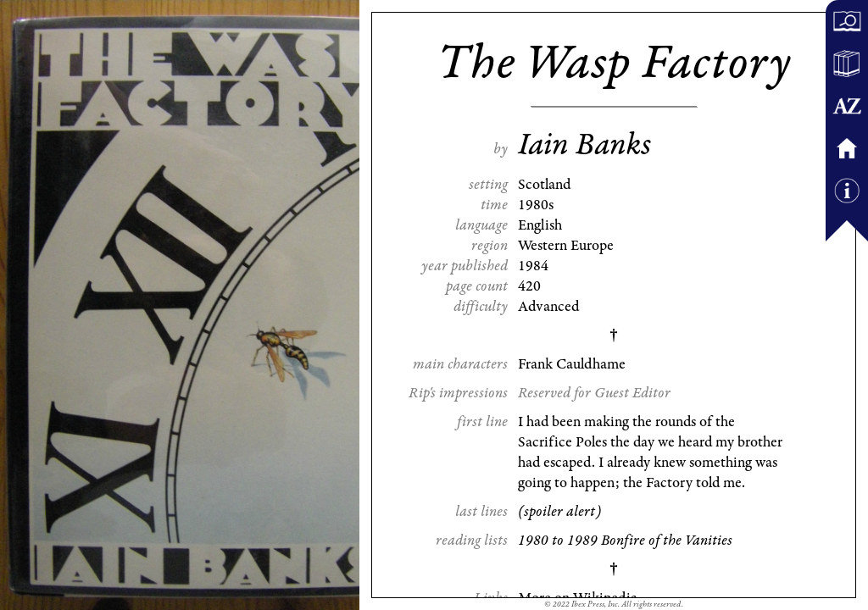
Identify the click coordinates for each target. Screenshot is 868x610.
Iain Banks (584, 145)
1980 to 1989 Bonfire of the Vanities (625, 541)
